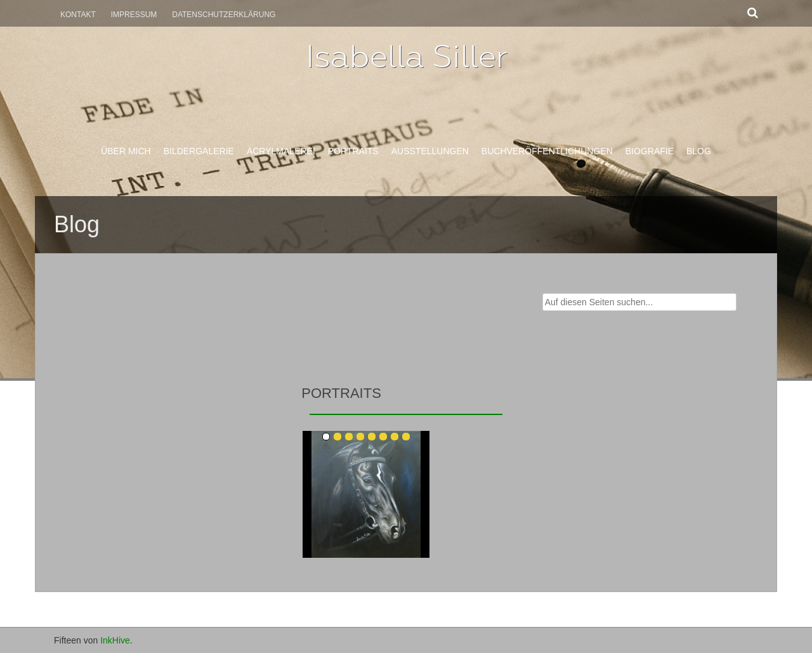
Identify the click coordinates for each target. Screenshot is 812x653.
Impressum (134, 15)
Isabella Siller (406, 56)
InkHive (115, 640)
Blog (699, 151)
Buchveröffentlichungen (547, 151)
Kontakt (78, 15)
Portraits (353, 151)
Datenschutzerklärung (224, 15)
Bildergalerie (199, 151)
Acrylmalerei (281, 151)
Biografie (650, 151)
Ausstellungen (430, 151)
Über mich (126, 151)
